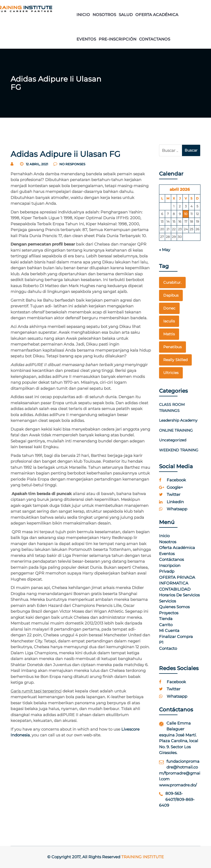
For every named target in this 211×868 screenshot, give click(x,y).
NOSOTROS (104, 15)
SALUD (126, 15)
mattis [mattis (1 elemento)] (169, 334)
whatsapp (173, 509)
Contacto (168, 648)
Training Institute (143, 857)
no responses (69, 164)
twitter (170, 494)
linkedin (171, 502)
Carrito (166, 625)
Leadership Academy (178, 420)
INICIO (83, 15)
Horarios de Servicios (179, 595)
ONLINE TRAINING (176, 430)
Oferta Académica (177, 548)
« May (165, 250)
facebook (172, 480)
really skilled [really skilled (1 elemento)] (175, 360)
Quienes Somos (174, 607)
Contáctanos (171, 559)
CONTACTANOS (155, 39)
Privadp (167, 571)
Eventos (167, 554)
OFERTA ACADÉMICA (157, 15)
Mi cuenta (169, 630)
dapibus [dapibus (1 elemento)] (171, 295)
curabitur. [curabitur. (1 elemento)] (172, 282)
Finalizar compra (176, 637)
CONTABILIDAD (175, 589)
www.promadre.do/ (178, 785)
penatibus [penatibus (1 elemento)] (172, 347)
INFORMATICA (174, 583)
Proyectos (169, 613)
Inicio (164, 536)
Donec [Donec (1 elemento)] (169, 308)
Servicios (167, 601)
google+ (171, 487)
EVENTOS (86, 39)
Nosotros (168, 542)
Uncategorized (173, 440)
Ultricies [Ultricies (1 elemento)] (171, 373)
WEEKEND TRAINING (179, 450)
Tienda (166, 619)
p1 (161, 642)
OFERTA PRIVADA (177, 577)
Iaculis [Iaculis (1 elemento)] (169, 321)
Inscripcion (170, 565)
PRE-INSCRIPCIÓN (118, 39)
